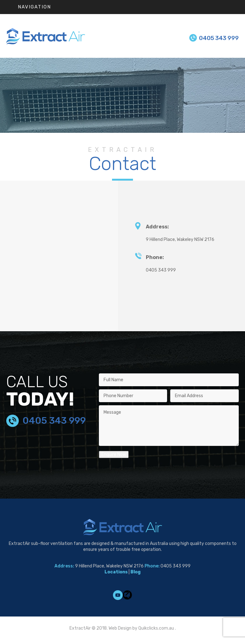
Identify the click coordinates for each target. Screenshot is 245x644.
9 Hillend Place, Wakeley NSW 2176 (180, 240)
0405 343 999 (219, 38)
